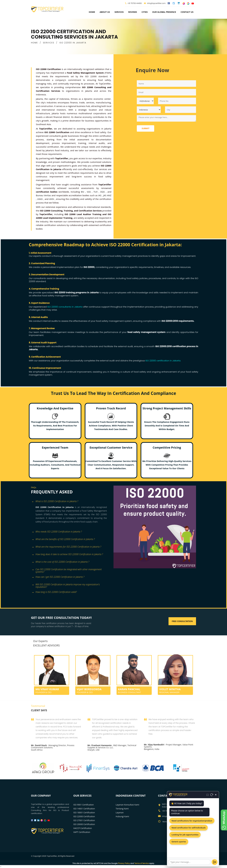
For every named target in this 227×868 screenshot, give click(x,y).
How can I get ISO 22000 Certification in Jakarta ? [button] (58, 577)
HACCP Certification (83, 828)
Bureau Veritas (44, 195)
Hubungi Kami (122, 816)
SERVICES (49, 43)
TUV (96, 192)
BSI (83, 192)
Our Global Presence (164, 12)
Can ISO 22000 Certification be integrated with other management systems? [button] (67, 570)
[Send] (215, 862)
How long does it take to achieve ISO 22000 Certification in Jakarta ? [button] (67, 554)
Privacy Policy (124, 863)
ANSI (52, 199)
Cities (145, 12)
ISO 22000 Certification (84, 816)
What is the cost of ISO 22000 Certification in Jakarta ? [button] (60, 562)
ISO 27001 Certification (84, 820)
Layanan (120, 812)
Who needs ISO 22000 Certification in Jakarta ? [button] (57, 532)
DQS (103, 192)
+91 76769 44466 (135, 3)
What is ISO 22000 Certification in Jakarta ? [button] (55, 501)
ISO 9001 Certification (84, 805)
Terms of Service (142, 863)
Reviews (133, 12)
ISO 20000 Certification (84, 824)
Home (92, 12)
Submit (145, 128)
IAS (100, 195)
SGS (89, 192)
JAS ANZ (107, 195)
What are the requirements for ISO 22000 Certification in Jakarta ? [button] (66, 547)
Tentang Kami (122, 809)
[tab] (71, 502)
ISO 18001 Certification (84, 812)
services (119, 12)
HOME (34, 43)
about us (105, 12)
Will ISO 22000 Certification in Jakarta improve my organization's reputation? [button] (66, 585)
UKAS (40, 199)
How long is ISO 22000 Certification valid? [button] (54, 592)
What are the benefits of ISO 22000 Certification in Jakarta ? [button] (63, 539)
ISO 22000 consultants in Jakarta (65, 307)
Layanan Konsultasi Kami (127, 805)
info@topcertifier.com (155, 3)
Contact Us (187, 12)
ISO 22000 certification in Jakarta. (163, 361)
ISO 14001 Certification (84, 809)
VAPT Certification (82, 832)
